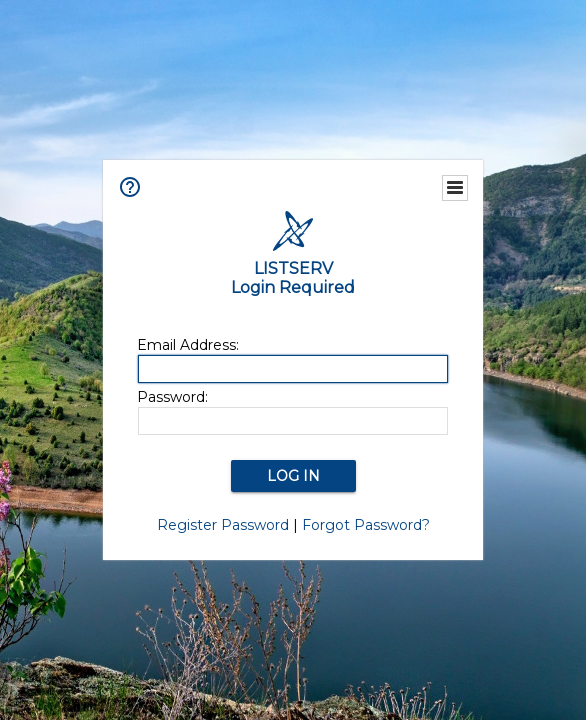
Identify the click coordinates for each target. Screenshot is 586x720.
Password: (172, 397)
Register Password (223, 525)
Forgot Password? (366, 525)
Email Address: (188, 345)
